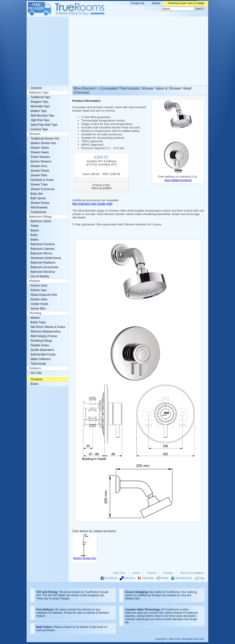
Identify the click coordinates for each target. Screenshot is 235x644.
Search (152, 573)
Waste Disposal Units (44, 295)
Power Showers (40, 157)
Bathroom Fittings (41, 217)
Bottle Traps (38, 322)
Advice (156, 3)
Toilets (35, 226)
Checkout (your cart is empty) (186, 3)
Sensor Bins (38, 309)
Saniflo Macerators (42, 350)
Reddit (164, 578)
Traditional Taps (40, 97)
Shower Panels (40, 171)
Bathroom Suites (41, 221)
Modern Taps (39, 111)
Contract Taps (39, 129)
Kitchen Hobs (39, 299)
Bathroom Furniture (43, 244)
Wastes (35, 318)
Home (136, 573)
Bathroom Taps (39, 93)
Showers (35, 134)
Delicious (130, 578)
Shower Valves (40, 148)
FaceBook (111, 578)
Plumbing (35, 313)
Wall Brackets (39, 207)
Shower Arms (39, 166)
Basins (35, 230)
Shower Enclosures (43, 189)
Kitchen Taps (39, 290)
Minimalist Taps (40, 106)
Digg (202, 578)
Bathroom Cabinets (43, 249)
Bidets (34, 240)
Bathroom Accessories (45, 267)
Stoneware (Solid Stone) (46, 258)
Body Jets (37, 194)
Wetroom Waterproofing (45, 332)
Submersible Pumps (43, 355)
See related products (178, 180)
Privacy (168, 573)
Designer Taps (39, 102)
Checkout (36, 379)
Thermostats (38, 364)
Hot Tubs (36, 373)
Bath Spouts (38, 198)
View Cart (119, 573)
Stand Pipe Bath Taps (44, 125)
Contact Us (137, 3)
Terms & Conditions (192, 573)
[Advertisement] (117, 51)
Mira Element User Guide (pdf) (92, 204)
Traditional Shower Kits (45, 139)
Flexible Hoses (40, 345)
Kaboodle (148, 578)
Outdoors (35, 368)
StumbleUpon (184, 578)
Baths (34, 235)
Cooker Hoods (39, 304)
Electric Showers (41, 162)
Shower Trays (39, 184)
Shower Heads (40, 152)
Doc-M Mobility (40, 276)
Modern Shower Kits (43, 143)
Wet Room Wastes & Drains (48, 327)
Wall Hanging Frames (44, 336)
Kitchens (35, 281)
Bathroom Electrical (43, 272)
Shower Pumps (40, 203)
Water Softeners (41, 359)
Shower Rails (39, 175)
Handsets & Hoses (42, 180)
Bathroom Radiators (43, 263)
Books (34, 384)
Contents (36, 88)
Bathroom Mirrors (41, 253)
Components (38, 212)
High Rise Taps (40, 120)
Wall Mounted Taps (42, 116)
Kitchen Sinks (39, 286)
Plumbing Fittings (41, 341)
